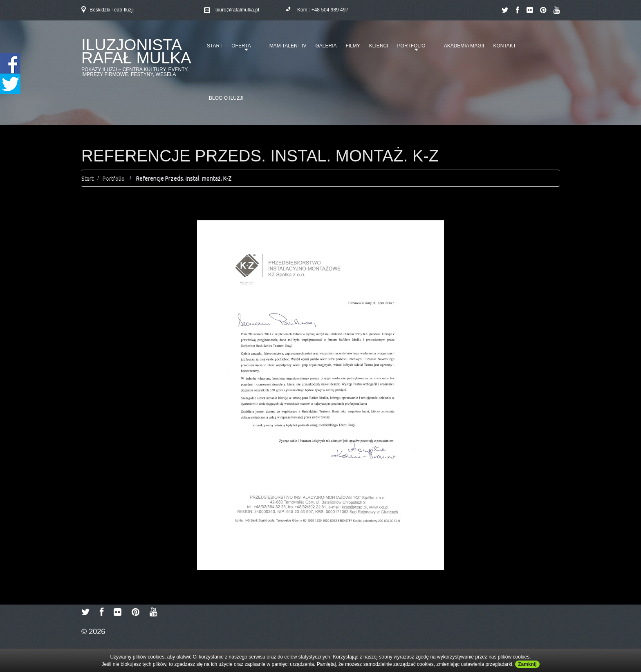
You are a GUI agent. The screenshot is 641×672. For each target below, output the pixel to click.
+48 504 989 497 (330, 10)
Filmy (353, 46)
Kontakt (504, 46)
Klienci (379, 46)
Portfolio (410, 49)
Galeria (326, 46)
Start (215, 46)
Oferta (240, 49)
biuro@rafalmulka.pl (237, 10)
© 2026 (93, 632)
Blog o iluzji (226, 98)
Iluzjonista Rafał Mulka (136, 51)
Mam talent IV (288, 46)
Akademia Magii (464, 46)
